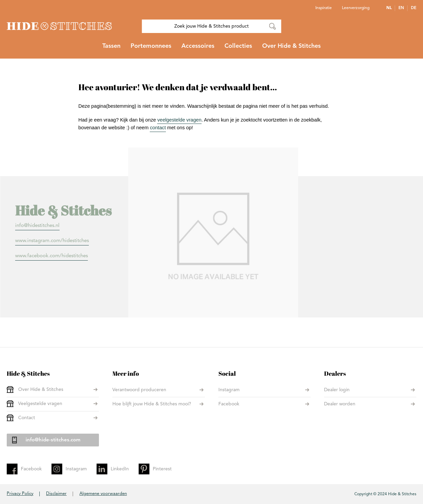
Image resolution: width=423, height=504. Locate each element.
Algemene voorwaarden (103, 494)
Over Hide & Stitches (41, 390)
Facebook (229, 404)
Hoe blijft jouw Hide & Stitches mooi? (152, 404)
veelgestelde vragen (179, 120)
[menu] (211, 49)
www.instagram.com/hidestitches (52, 241)
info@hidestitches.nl (37, 226)
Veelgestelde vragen (40, 404)
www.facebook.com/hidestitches (51, 256)
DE (414, 8)
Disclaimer (56, 494)
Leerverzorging (356, 8)
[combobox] (211, 26)
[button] (391, 8)
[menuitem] (111, 49)
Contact (27, 418)
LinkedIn (120, 469)
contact (158, 128)
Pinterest (162, 469)
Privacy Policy (20, 494)
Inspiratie (324, 8)
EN (401, 8)
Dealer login (337, 390)
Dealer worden (340, 404)
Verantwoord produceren (139, 390)
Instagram (229, 390)
